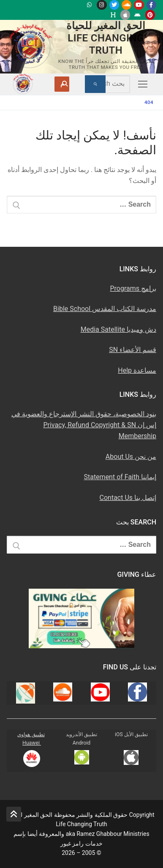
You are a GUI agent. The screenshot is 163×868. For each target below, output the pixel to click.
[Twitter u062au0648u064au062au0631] (114, 5)
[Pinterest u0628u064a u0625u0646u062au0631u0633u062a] (150, 15)
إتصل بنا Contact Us (128, 498)
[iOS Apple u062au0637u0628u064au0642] (125, 15)
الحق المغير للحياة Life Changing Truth (106, 38)
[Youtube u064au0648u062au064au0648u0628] (139, 5)
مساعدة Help (137, 370)
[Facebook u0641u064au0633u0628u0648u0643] (151, 5)
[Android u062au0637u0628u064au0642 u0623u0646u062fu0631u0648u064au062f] (137, 15)
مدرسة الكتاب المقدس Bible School (105, 309)
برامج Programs (133, 288)
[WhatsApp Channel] (89, 5)
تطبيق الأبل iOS (131, 734)
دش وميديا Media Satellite (118, 329)
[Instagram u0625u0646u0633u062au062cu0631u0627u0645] (102, 5)
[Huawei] (113, 15)
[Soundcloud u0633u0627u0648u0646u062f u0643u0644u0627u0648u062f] (126, 5)
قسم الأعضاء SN (133, 350)
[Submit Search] (95, 84)
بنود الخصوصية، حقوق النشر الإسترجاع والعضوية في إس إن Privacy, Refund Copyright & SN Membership (84, 425)
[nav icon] (141, 84)
